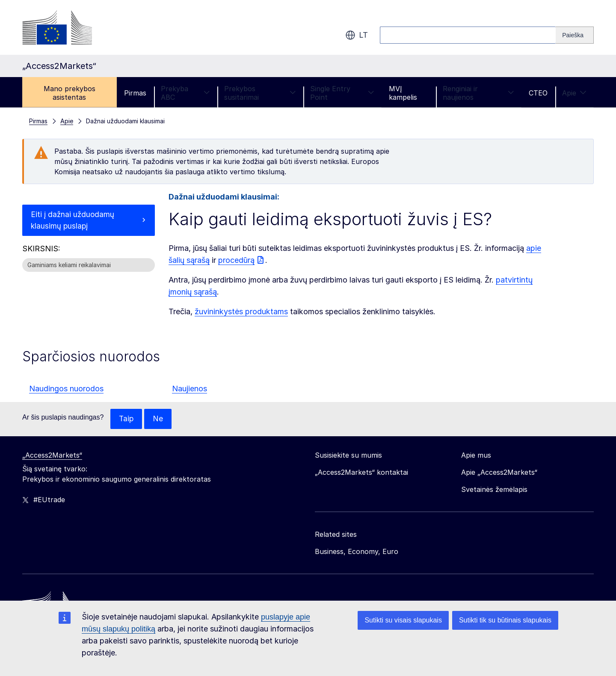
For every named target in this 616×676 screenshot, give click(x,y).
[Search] (575, 35)
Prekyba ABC (185, 93)
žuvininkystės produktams (241, 311)
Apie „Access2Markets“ (499, 473)
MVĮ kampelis (403, 93)
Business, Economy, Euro (357, 552)
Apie (574, 93)
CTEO (538, 93)
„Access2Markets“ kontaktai (361, 473)
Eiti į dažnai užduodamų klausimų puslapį (73, 221)
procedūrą (236, 260)
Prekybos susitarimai (260, 93)
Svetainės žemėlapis (494, 490)
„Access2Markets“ (52, 456)
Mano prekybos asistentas (70, 93)
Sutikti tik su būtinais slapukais (505, 620)
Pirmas (135, 93)
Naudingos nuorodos (66, 389)
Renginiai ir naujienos (478, 93)
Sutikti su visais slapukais (403, 620)
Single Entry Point (342, 93)
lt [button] (357, 35)
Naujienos (190, 389)
